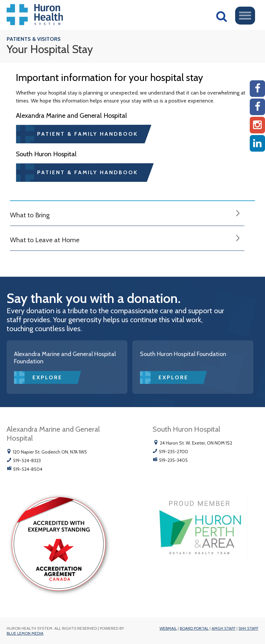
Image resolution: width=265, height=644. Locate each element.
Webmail (168, 628)
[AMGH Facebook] (257, 89)
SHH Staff (248, 628)
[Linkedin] (257, 143)
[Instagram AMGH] (257, 125)
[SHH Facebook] (257, 107)
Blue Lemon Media (25, 633)
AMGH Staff (224, 628)
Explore (47, 377)
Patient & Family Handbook (88, 134)
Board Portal (194, 628)
